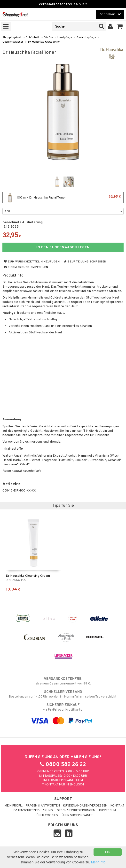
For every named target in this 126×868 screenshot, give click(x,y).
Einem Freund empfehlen (26, 267)
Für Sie (48, 38)
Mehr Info (98, 862)
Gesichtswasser (13, 42)
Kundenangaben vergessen (85, 806)
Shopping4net (12, 38)
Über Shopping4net (77, 815)
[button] (120, 27)
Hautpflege (65, 38)
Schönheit (33, 38)
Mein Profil (14, 806)
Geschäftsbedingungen (76, 811)
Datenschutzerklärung (33, 811)
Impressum (107, 811)
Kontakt (118, 806)
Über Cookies (47, 815)
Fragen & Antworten (43, 806)
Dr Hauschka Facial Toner (44, 42)
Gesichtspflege (86, 38)
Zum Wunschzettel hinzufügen (32, 262)
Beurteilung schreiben (85, 262)
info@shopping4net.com (63, 780)
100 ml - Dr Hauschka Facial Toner (63, 198)
